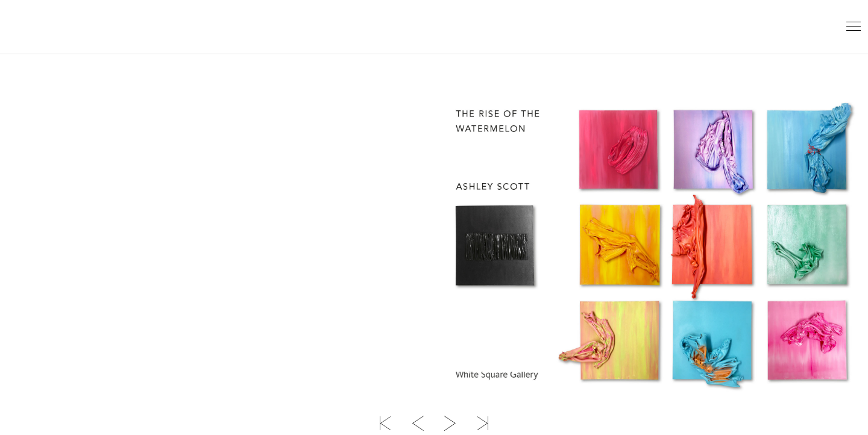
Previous (418, 423)
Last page (482, 423)
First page (386, 423)
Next (450, 423)
